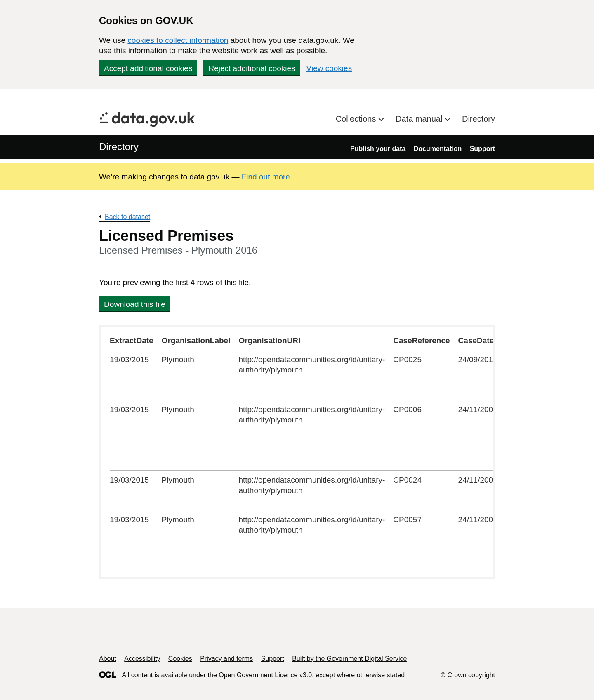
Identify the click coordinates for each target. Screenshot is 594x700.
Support (482, 149)
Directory (478, 119)
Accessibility (142, 659)
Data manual (420, 119)
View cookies (329, 68)
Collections (357, 119)
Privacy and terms (226, 659)
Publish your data (378, 149)
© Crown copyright (468, 675)
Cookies (180, 659)
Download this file (135, 304)
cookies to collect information (178, 40)
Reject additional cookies (252, 68)
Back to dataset (127, 217)
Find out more (266, 177)
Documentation (438, 149)
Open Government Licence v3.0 (265, 675)
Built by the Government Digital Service (349, 659)
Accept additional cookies (148, 68)
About (108, 659)
